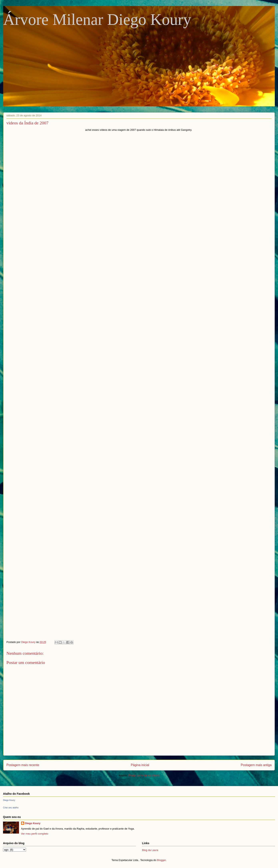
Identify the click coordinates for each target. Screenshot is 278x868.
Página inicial (140, 765)
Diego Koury (9, 800)
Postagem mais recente (23, 765)
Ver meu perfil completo (35, 834)
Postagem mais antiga (256, 765)
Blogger (161, 860)
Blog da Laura (150, 850)
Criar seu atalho (11, 808)
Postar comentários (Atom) (144, 775)
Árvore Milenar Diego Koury (97, 19)
